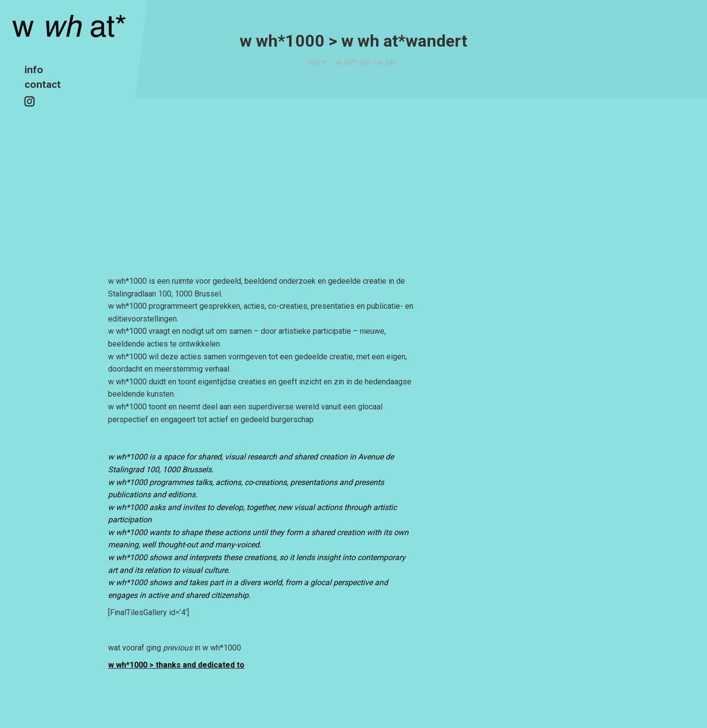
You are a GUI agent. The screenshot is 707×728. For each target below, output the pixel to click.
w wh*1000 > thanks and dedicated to (176, 665)
